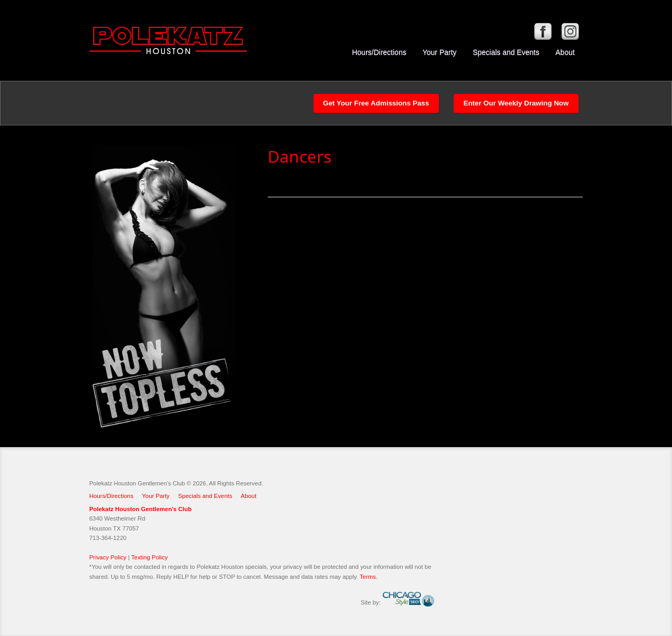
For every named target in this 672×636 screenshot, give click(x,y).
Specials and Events (506, 52)
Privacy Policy (108, 557)
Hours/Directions (379, 52)
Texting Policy (150, 557)
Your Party (440, 52)
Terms (368, 577)
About (565, 52)
